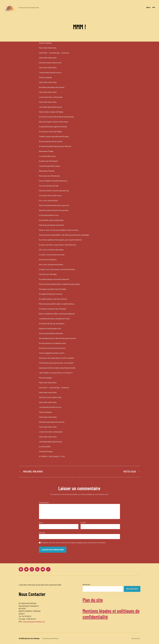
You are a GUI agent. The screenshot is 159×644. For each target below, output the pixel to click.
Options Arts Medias (32, 638)
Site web (42, 533)
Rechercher (86, 584)
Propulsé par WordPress (50, 638)
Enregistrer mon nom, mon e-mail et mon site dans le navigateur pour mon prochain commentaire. (73, 543)
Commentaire (44, 503)
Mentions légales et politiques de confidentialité (111, 614)
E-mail (83, 523)
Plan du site (93, 600)
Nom (41, 523)
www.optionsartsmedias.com (34, 621)
